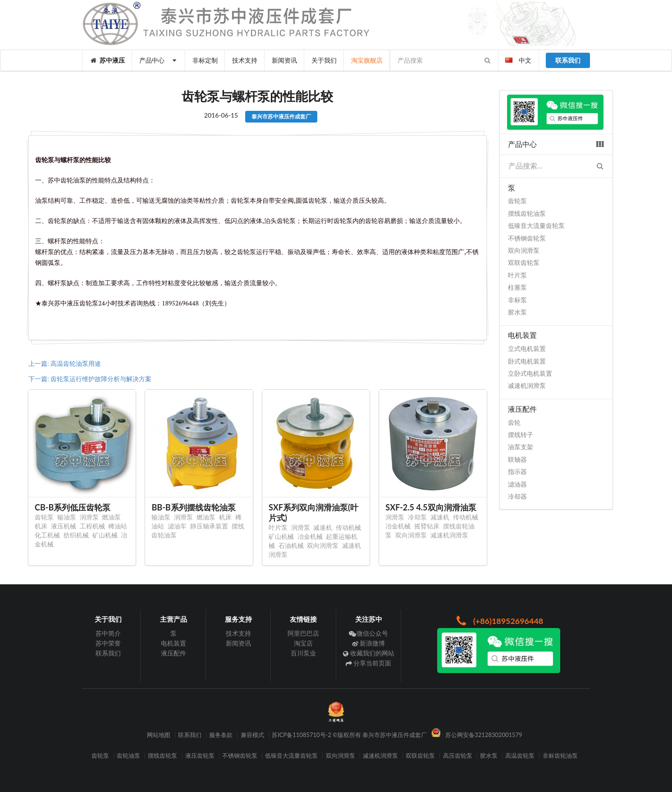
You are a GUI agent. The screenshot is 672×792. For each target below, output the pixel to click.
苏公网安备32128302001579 (484, 735)
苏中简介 (108, 633)
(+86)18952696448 (499, 621)
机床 (41, 526)
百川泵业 (303, 653)
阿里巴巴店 (303, 633)
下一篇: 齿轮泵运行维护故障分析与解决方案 (90, 379)
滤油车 (177, 526)
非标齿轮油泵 (560, 756)
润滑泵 (89, 517)
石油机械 (291, 545)
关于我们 (324, 60)
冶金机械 (310, 536)
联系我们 (108, 653)
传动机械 (348, 527)
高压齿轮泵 (458, 756)
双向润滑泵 (323, 545)
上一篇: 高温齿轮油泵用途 (65, 363)
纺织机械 (76, 535)
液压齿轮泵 (200, 756)
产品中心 (159, 60)
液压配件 (174, 653)
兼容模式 (252, 735)
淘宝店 (303, 643)
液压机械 (64, 526)
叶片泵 (278, 527)
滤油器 (517, 484)
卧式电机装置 (527, 361)
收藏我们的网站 (368, 653)
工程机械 (92, 526)
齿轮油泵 (128, 756)
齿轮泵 (44, 517)
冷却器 (517, 496)
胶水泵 (517, 312)
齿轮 (514, 422)
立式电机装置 (527, 348)
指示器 (517, 471)
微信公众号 (368, 633)
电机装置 (174, 643)
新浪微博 (368, 643)
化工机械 (47, 535)
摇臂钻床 (427, 526)
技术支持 (245, 60)
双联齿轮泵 (524, 262)
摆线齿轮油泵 (527, 213)
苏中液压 (107, 60)
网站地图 (159, 735)
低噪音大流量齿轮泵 (536, 225)
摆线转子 (521, 435)
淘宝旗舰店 (367, 60)
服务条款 (221, 735)
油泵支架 (521, 447)
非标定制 (205, 60)
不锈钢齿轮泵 (527, 238)
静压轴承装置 (209, 526)
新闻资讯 (284, 60)
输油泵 (67, 517)
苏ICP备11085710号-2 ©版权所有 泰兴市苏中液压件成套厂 (349, 735)
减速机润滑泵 (449, 535)
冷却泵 (417, 517)
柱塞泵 (517, 287)
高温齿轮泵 (520, 756)
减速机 (323, 527)
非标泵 (517, 300)
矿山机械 (105, 535)
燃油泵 (111, 517)
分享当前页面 (368, 663)
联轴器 (517, 459)
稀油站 (118, 526)
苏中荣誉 (108, 643)
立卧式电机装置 (530, 373)
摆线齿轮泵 (162, 756)
